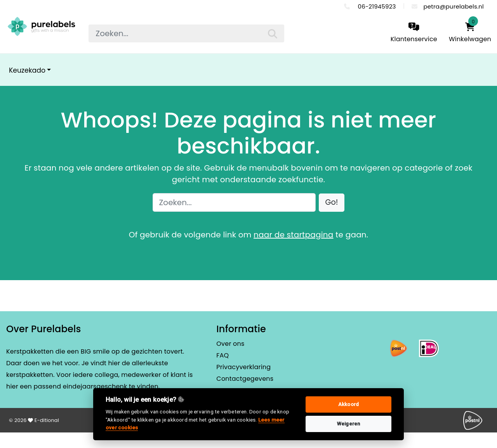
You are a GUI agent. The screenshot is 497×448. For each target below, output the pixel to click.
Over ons (230, 344)
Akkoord (348, 404)
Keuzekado (27, 70)
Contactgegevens (245, 379)
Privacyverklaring (243, 367)
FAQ (222, 355)
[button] (332, 203)
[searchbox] (186, 33)
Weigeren (349, 424)
